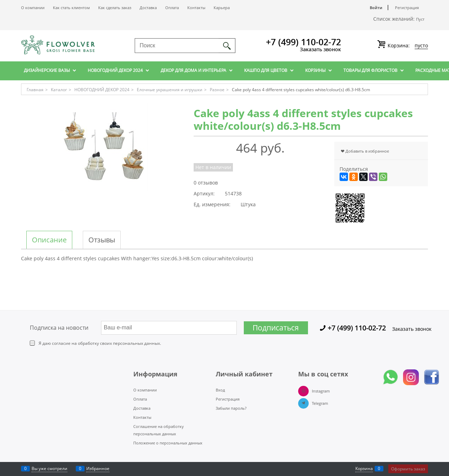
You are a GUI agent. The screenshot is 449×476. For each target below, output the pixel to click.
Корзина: (407, 46)
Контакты (196, 8)
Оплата (172, 8)
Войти (376, 8)
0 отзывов (206, 183)
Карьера (222, 8)
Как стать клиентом (71, 8)
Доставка (148, 8)
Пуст (420, 19)
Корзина (364, 468)
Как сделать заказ (115, 8)
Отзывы (102, 240)
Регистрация (407, 8)
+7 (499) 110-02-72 (303, 42)
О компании (33, 8)
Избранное (98, 468)
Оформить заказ (408, 469)
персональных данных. (137, 343)
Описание (49, 240)
